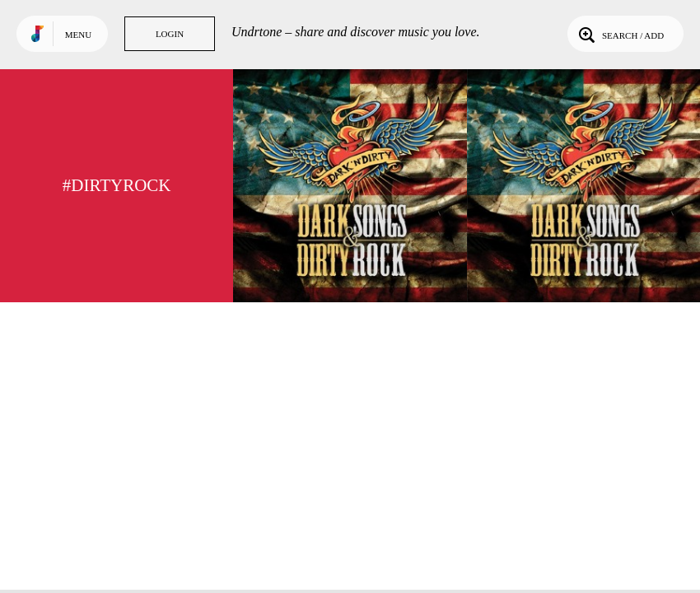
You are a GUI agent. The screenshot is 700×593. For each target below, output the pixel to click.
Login (170, 34)
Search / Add (620, 34)
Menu (78, 35)
